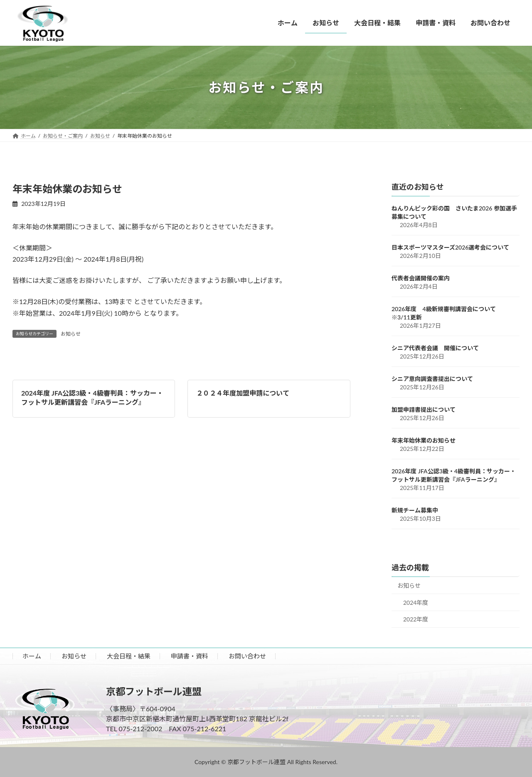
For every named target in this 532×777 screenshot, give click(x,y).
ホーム (32, 656)
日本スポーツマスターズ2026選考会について (450, 247)
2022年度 (416, 619)
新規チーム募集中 (415, 510)
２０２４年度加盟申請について (243, 393)
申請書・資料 (190, 656)
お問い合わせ (247, 656)
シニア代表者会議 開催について (435, 348)
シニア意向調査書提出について (432, 379)
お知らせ (71, 334)
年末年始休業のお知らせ (424, 440)
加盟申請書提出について (424, 410)
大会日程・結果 (129, 656)
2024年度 (416, 603)
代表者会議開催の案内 (421, 278)
